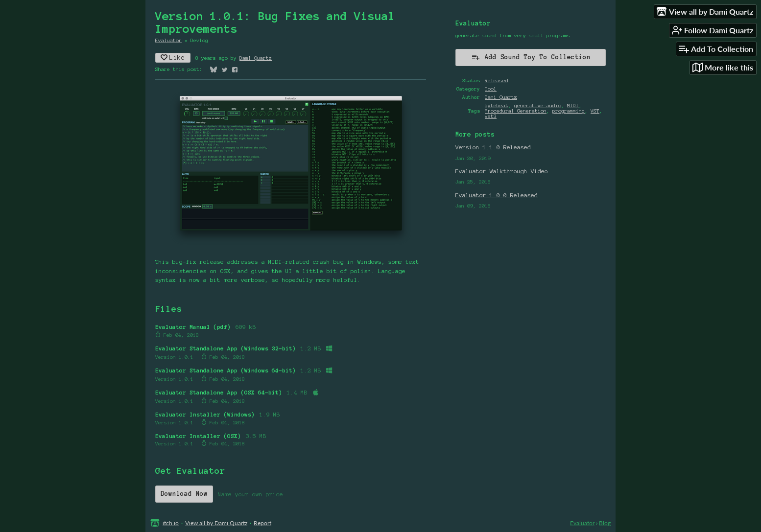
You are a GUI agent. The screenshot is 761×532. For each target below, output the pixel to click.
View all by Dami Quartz (216, 523)
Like (173, 58)
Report (262, 523)
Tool (491, 89)
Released (497, 81)
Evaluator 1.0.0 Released (497, 195)
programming (569, 111)
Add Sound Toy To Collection (531, 57)
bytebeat (497, 105)
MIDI (573, 105)
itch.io (171, 523)
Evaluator (168, 40)
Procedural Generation (516, 111)
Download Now (184, 494)
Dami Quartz (256, 58)
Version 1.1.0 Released (493, 147)
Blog (605, 523)
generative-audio (538, 105)
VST (595, 111)
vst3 (491, 116)
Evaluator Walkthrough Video (502, 171)
